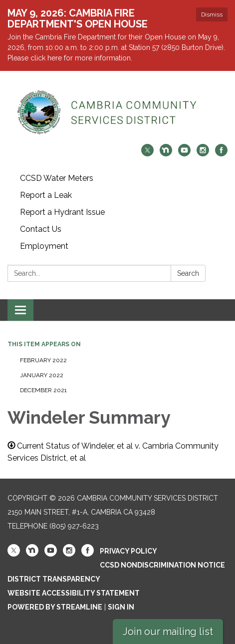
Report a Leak (46, 195)
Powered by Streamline (55, 607)
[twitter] (147, 154)
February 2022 (43, 360)
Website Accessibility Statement (74, 593)
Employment (44, 246)
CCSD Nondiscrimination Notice (162, 565)
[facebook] (221, 154)
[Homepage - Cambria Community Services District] (117, 112)
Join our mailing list (168, 632)
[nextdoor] (166, 154)
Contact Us (41, 229)
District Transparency (54, 579)
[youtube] (184, 154)
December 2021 (43, 390)
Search (188, 273)
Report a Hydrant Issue (62, 212)
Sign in (121, 607)
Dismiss (212, 14)
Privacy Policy (128, 551)
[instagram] (203, 154)
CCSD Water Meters (57, 178)
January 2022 (42, 375)
